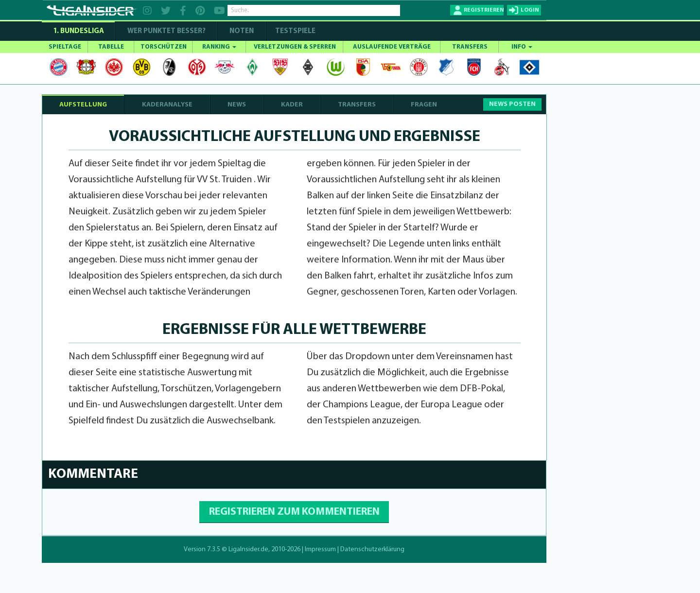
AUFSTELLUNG (83, 105)
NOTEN (242, 31)
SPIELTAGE (65, 47)
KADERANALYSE (167, 105)
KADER (292, 105)
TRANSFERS (470, 47)
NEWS (237, 105)
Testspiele (295, 31)
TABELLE (111, 47)
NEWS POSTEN (512, 104)
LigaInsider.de (248, 549)
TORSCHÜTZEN (164, 47)
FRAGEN (424, 105)
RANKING (219, 47)
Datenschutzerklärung (372, 549)
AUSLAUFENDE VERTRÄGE (392, 47)
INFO (522, 47)
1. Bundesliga (79, 31)
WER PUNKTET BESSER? (166, 31)
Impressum (320, 549)
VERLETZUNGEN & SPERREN (295, 47)
